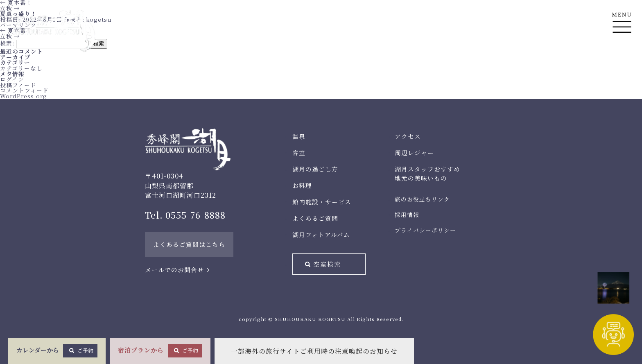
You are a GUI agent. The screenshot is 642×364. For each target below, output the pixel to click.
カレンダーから (57, 350)
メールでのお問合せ (174, 270)
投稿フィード (18, 85)
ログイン (12, 79)
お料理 (302, 185)
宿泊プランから (160, 350)
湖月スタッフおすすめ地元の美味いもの (427, 173)
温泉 (299, 136)
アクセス (408, 136)
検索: (7, 43)
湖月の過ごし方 (315, 169)
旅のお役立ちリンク (422, 199)
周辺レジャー (414, 153)
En (622, 62)
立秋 (10, 8)
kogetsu (99, 19)
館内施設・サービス (322, 202)
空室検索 (327, 264)
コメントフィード (24, 90)
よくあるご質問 (315, 218)
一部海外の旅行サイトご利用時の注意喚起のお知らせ (314, 351)
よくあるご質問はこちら (189, 244)
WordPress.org (24, 96)
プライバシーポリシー (425, 230)
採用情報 (407, 215)
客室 (299, 153)
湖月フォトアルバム (321, 234)
